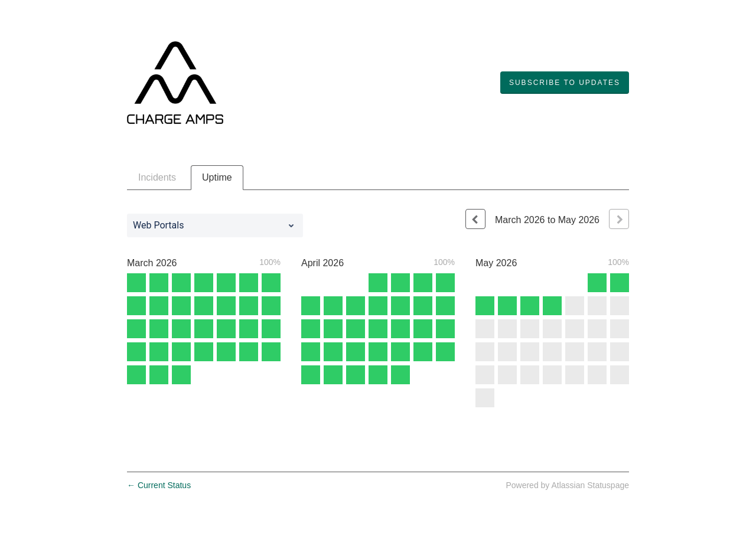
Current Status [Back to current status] (159, 485)
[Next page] (619, 219)
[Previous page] (475, 219)
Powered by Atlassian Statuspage (567, 485)
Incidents (157, 177)
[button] (565, 83)
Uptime (217, 177)
